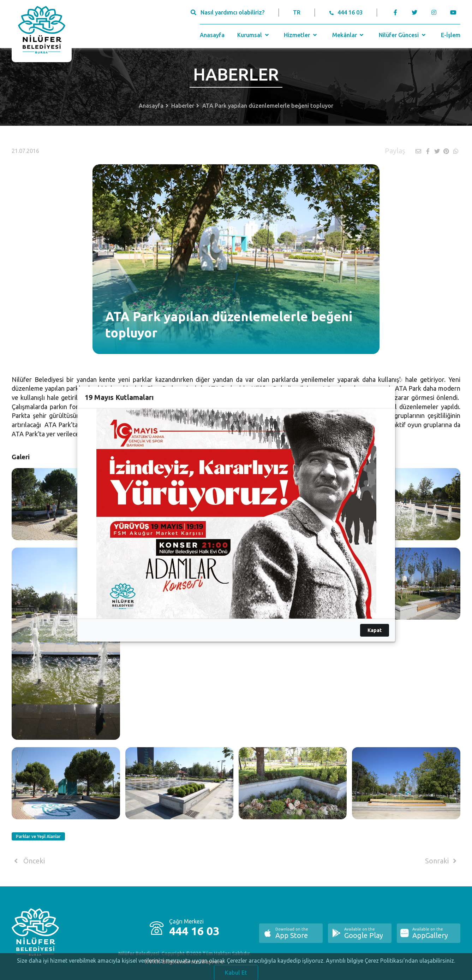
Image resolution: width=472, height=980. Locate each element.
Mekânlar (349, 35)
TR (297, 12)
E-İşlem (451, 35)
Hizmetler (301, 35)
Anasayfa (212, 35)
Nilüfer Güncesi (403, 35)
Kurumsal (254, 35)
